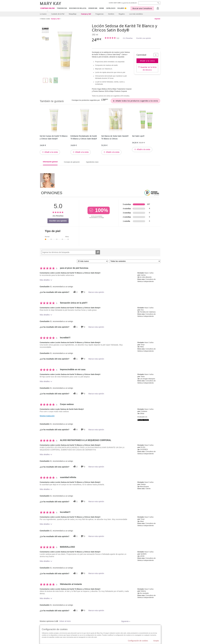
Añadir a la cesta (147, 61)
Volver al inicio (65, 621)
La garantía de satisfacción (129, 3)
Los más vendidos (136, 14)
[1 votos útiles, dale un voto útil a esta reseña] (75, 327)
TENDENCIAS (62, 8)
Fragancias (100, 14)
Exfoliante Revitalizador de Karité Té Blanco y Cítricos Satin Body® (84, 137)
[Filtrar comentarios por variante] (135, 261)
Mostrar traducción (47, 416)
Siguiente (126, 621)
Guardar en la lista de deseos (148, 68)
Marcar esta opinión (96, 292)
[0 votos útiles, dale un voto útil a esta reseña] (75, 430)
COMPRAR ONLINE (47, 8)
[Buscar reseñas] (98, 252)
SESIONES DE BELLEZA (78, 8)
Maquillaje (73, 14)
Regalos (122, 14)
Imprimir (157, 19)
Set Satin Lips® (138, 136)
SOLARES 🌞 (122, 8)
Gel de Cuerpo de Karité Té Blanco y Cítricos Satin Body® (54, 137)
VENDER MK (93, 8)
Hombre (111, 14)
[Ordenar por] (92, 261)
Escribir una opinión (144, 38)
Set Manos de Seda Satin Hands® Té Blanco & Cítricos (115, 137)
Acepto (156, 641)
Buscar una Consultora (142, 8)
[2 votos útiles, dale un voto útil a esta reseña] (75, 292)
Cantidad (141, 55)
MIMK (102, 8)
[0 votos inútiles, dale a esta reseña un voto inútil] (83, 292)
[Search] (149, 3)
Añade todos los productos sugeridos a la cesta (137, 101)
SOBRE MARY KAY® (115, 3)
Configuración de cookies (138, 641)
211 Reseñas (128, 38)
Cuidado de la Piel (58, 14)
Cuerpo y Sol (86, 14)
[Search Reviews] (71, 252)
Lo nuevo (43, 14)
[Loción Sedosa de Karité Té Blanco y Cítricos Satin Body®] (65, 49)
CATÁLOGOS (111, 8)
